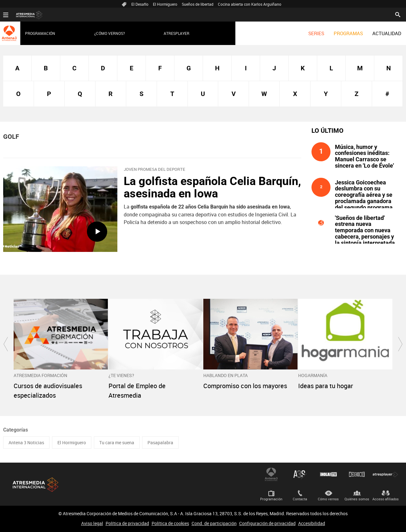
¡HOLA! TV (328, 474)
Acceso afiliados (386, 499)
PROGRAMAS (348, 33)
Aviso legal (92, 523)
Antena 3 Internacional (271, 474)
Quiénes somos (357, 499)
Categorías (16, 430)
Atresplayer (177, 33)
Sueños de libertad (198, 4)
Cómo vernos (328, 499)
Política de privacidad (127, 523)
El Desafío (140, 4)
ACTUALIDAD (387, 33)
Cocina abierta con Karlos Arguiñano (250, 4)
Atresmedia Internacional (35, 485)
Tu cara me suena (117, 442)
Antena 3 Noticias (26, 442)
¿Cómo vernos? (110, 33)
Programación (40, 33)
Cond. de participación (214, 523)
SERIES (316, 33)
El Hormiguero (165, 4)
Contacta (300, 499)
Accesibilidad (312, 523)
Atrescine (357, 474)
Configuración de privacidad (267, 523)
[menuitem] (316, 33)
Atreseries (300, 474)
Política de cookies (170, 523)
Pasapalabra (160, 442)
